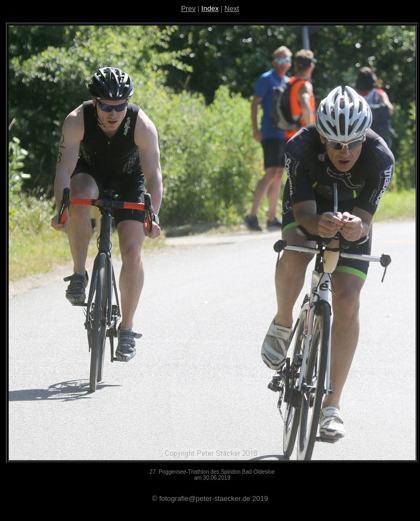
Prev (188, 8)
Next (232, 8)
